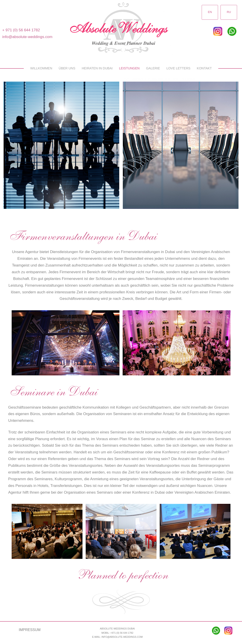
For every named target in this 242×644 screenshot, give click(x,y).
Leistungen (129, 68)
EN (210, 12)
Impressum (30, 630)
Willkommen (41, 68)
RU (229, 12)
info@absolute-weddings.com (27, 37)
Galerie (153, 68)
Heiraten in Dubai (97, 68)
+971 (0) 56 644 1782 (122, 633)
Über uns (67, 68)
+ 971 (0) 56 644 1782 (21, 30)
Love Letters (178, 68)
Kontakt (204, 68)
